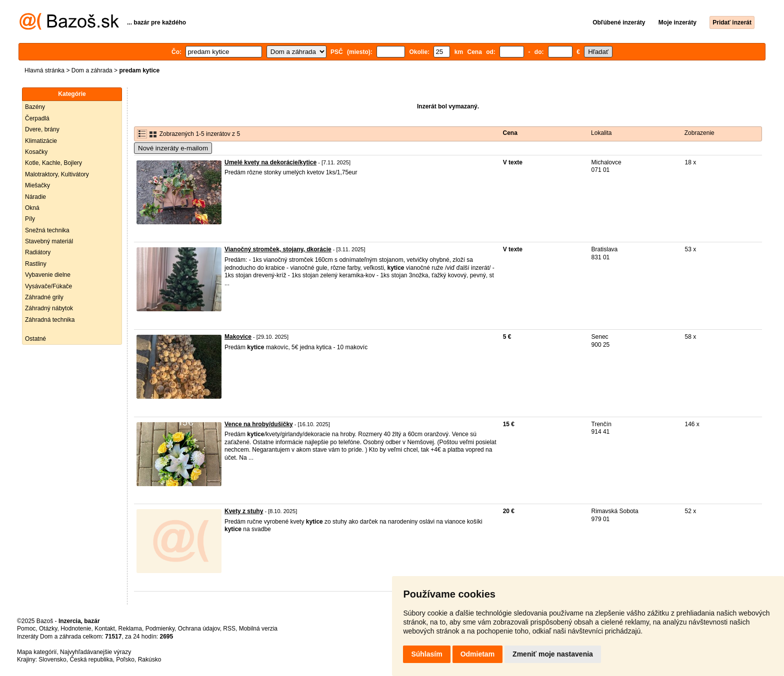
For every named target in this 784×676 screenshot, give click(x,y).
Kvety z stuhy (244, 511)
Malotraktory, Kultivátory (57, 174)
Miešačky (37, 185)
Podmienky (160, 629)
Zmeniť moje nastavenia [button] (553, 654)
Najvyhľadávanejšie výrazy (95, 652)
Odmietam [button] (477, 654)
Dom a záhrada (92, 70)
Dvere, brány (42, 129)
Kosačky (36, 152)
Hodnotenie (76, 629)
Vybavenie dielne (48, 275)
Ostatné (35, 339)
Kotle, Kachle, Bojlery (53, 163)
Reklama (130, 629)
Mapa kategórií (37, 652)
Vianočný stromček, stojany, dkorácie (278, 249)
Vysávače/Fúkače (48, 286)
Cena (510, 133)
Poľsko (125, 660)
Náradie (35, 197)
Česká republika (91, 660)
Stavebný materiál (49, 241)
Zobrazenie (699, 133)
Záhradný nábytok (49, 308)
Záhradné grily (44, 297)
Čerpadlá (37, 118)
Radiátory (38, 252)
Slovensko (52, 660)
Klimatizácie (41, 141)
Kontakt (105, 629)
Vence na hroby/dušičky (259, 424)
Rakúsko (150, 660)
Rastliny (36, 264)
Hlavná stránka (44, 70)
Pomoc (26, 629)
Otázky (48, 629)
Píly (30, 219)
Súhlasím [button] (426, 654)
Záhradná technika (50, 320)
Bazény (35, 107)
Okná (32, 208)
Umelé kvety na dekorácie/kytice (270, 162)
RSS (229, 629)
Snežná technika (47, 230)
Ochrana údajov (199, 629)
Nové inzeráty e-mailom (173, 148)
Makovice (238, 337)
